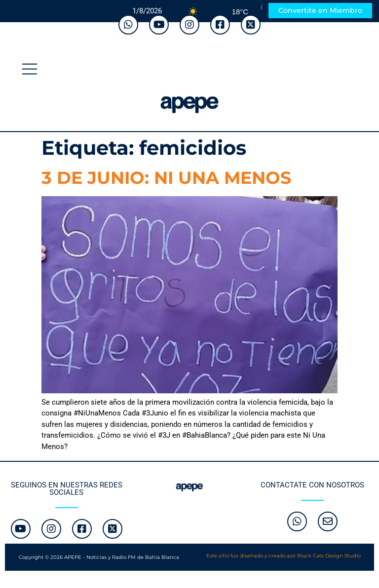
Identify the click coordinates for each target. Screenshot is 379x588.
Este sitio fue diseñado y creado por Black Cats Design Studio (284, 556)
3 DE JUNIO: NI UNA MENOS (166, 178)
